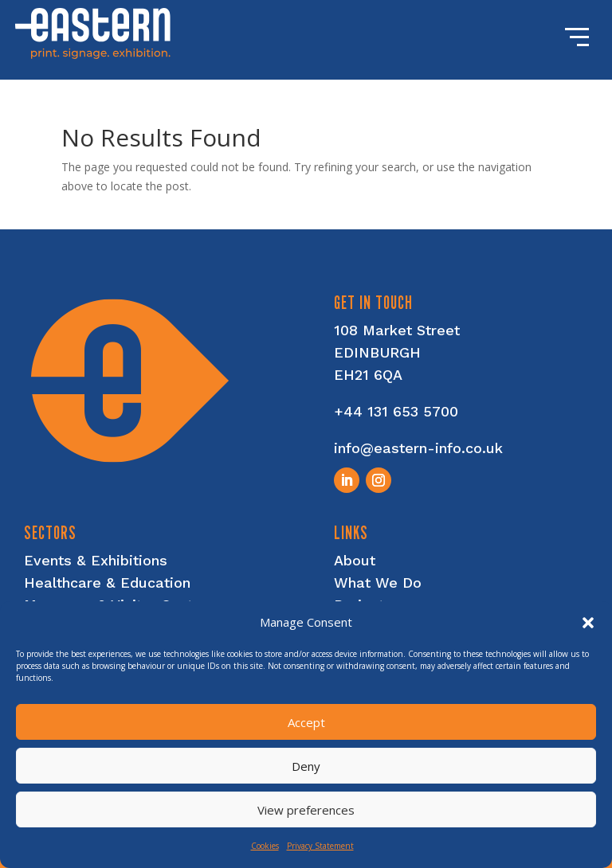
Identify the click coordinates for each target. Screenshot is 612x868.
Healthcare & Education (107, 583)
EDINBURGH (377, 352)
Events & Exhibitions (96, 560)
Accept (306, 722)
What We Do (378, 583)
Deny (306, 766)
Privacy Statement (320, 846)
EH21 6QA (368, 375)
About (355, 560)
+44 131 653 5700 (396, 411)
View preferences (306, 810)
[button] (588, 623)
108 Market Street (397, 330)
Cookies (265, 846)
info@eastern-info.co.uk (418, 448)
